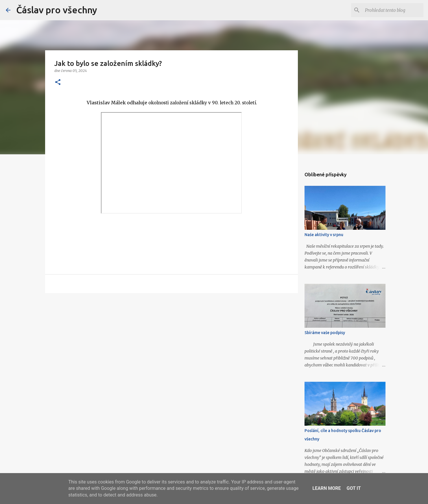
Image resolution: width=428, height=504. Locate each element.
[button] (58, 83)
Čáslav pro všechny (57, 10)
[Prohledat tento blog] (393, 10)
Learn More (326, 488)
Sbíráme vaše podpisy (325, 333)
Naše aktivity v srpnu (324, 235)
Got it (354, 488)
